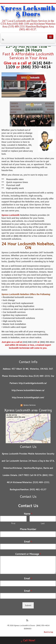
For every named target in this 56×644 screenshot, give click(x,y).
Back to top (48, 632)
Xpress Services (30, 405)
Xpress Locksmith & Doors (28, 11)
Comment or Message (28, 554)
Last (43, 523)
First (13, 523)
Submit (28, 605)
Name (28, 514)
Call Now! (28, 641)
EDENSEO (28, 629)
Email (28, 542)
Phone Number (28, 529)
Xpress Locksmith (11, 215)
